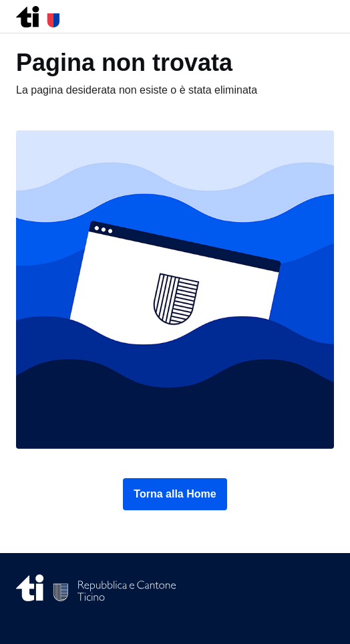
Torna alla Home (175, 494)
